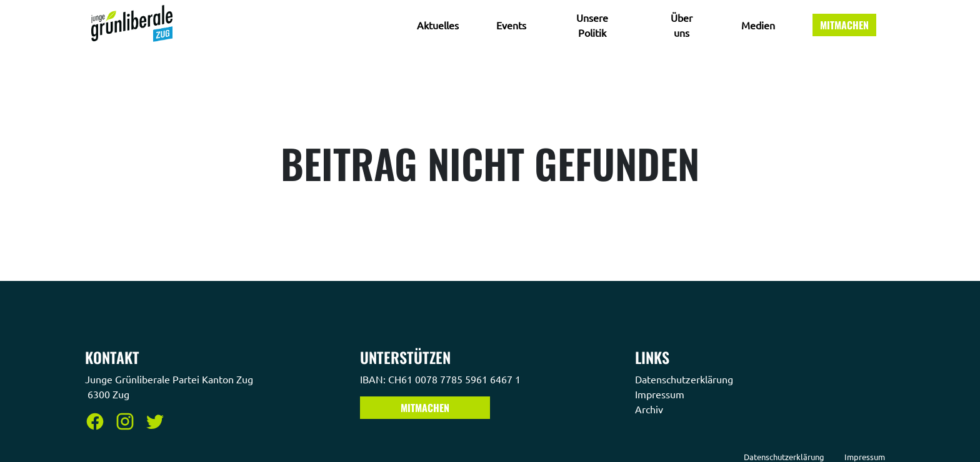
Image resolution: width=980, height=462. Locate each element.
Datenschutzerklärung (685, 379)
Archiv (650, 409)
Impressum (661, 394)
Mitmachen (844, 25)
